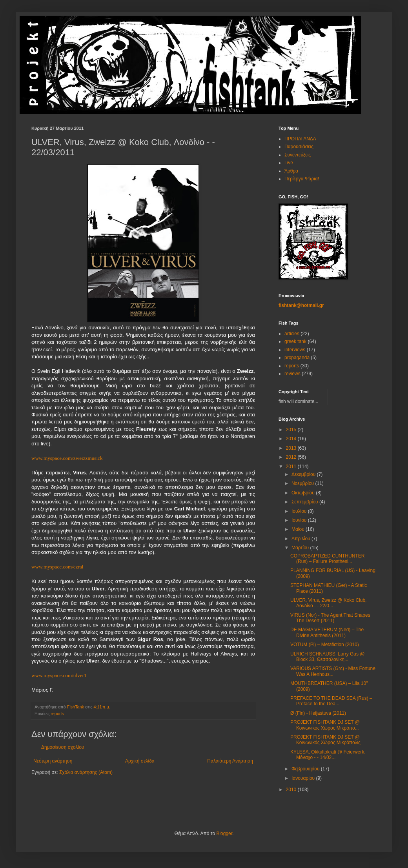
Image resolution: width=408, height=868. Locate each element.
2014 (292, 439)
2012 (292, 457)
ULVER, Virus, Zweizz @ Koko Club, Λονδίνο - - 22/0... (328, 603)
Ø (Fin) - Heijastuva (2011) (318, 713)
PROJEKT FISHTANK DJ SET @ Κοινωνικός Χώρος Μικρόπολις (325, 740)
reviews (292, 374)
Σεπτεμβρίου (305, 502)
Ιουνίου (300, 520)
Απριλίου (301, 539)
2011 (292, 467)
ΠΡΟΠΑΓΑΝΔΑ (300, 139)
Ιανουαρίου (304, 778)
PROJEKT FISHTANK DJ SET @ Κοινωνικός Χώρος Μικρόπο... (325, 725)
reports (57, 714)
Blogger (224, 833)
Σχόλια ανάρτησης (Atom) (86, 772)
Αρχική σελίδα (140, 761)
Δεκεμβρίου (304, 474)
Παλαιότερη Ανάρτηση (230, 761)
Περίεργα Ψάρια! (302, 179)
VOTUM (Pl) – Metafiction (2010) (325, 645)
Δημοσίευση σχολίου (63, 747)
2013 (292, 448)
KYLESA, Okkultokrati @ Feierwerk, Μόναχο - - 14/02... (328, 755)
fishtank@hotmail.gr (301, 305)
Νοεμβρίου (303, 483)
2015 (292, 430)
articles (292, 334)
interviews (295, 350)
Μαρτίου (301, 548)
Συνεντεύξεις (298, 155)
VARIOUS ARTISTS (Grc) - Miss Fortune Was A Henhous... (333, 671)
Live (289, 163)
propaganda (297, 358)
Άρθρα (291, 171)
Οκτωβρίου (304, 493)
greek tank (295, 341)
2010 (292, 790)
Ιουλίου (300, 511)
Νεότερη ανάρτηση (53, 761)
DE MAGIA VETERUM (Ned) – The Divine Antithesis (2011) (327, 632)
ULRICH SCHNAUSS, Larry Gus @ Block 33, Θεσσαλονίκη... (328, 657)
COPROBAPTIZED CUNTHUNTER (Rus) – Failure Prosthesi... (327, 559)
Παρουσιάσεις (299, 147)
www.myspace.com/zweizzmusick (67, 458)
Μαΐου (299, 529)
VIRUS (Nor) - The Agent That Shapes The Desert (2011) (330, 618)
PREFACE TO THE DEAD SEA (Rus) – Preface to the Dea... (331, 701)
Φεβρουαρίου (306, 769)
